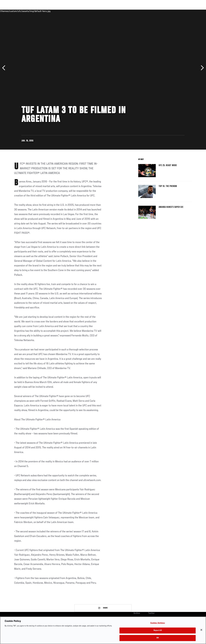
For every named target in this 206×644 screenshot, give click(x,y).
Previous (5, 68)
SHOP (185, 11)
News (48, 11)
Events (11, 11)
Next (201, 68)
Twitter (151, 613)
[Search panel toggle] (193, 11)
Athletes (36, 11)
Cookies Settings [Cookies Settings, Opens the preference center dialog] (158, 623)
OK (158, 638)
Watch (159, 11)
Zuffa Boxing (173, 11)
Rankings (23, 11)
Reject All (158, 631)
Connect (147, 11)
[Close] (201, 630)
